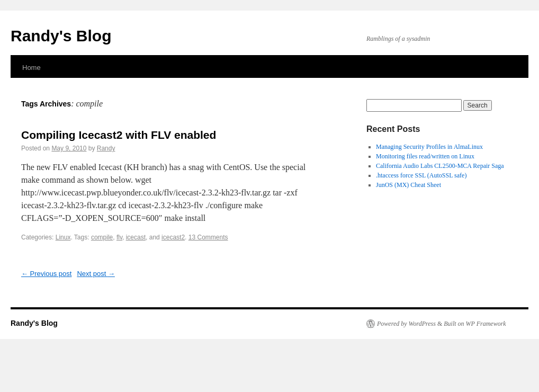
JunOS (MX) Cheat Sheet (408, 185)
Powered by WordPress (406, 324)
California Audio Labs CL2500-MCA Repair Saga (440, 166)
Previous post (46, 274)
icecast (136, 237)
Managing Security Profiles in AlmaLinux (429, 147)
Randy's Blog (61, 36)
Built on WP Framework (475, 324)
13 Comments (208, 237)
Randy (106, 148)
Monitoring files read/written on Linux (425, 156)
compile (102, 237)
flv (119, 237)
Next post (96, 274)
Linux (63, 237)
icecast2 (173, 237)
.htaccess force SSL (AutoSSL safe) (421, 175)
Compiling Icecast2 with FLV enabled (119, 135)
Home (32, 68)
